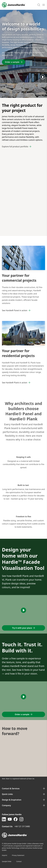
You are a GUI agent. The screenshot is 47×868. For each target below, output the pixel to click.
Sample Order (7, 861)
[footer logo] (23, 835)
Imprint (4, 855)
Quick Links (23, 794)
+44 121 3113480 (22, 826)
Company (23, 805)
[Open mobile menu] (44, 5)
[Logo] (14, 5)
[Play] (43, 77)
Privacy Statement (18, 855)
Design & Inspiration (23, 800)
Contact (19, 861)
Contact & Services (23, 789)
